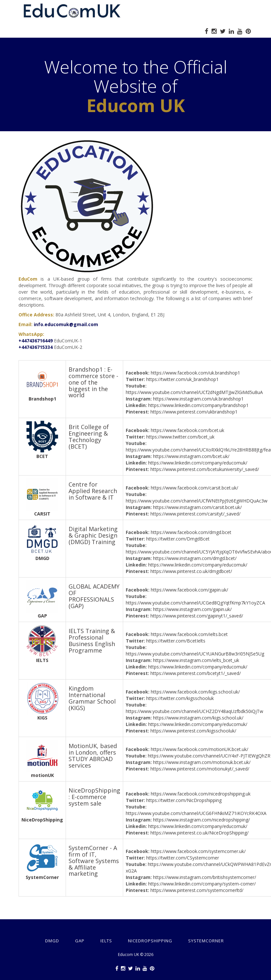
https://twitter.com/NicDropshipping (184, 800)
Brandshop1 (42, 399)
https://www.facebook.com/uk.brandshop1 (195, 373)
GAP (42, 616)
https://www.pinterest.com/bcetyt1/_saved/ (196, 673)
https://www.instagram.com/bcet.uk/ (191, 456)
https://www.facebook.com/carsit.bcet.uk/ (194, 488)
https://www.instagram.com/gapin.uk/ (192, 609)
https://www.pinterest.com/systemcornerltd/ (197, 890)
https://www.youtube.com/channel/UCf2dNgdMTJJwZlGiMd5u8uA (194, 392)
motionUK (42, 775)
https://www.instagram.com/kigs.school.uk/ (198, 718)
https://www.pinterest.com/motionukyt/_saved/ (200, 769)
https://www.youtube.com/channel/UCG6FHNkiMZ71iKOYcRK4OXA (196, 813)
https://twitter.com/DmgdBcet (178, 539)
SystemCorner (42, 877)
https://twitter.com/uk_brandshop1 (182, 379)
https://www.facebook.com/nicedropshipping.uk (201, 794)
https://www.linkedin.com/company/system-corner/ (202, 884)
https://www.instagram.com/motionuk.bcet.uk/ (202, 762)
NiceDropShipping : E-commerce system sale (94, 797)
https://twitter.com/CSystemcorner (183, 858)
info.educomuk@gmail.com (66, 324)
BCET (42, 456)
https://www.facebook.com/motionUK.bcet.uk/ (200, 749)
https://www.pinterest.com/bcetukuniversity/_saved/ (205, 469)
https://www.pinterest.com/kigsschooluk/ (193, 731)
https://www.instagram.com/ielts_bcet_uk (196, 660)
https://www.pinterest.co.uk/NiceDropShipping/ (200, 833)
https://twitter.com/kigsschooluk (180, 698)
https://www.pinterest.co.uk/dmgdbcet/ (191, 571)
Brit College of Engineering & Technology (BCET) (89, 436)
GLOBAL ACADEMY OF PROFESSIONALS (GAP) (94, 596)
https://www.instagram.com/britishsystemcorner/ (205, 877)
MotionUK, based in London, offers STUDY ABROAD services (93, 755)
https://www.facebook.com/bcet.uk (187, 430)
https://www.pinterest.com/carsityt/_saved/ (195, 514)
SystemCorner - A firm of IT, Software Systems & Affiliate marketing (94, 861)
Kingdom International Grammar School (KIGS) (92, 698)
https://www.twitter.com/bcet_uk (180, 437)
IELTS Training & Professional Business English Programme (92, 640)
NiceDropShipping (42, 820)
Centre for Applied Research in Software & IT (93, 491)
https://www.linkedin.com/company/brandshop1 (198, 405)
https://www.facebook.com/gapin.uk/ (189, 590)
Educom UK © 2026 (136, 955)
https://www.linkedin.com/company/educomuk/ (198, 463)
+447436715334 (36, 347)
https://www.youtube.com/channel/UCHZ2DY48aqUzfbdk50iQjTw (194, 711)
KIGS (42, 718)
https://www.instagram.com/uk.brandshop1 (198, 399)
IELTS (42, 660)
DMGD (42, 558)
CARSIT (42, 514)
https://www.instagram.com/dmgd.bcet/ (195, 558)
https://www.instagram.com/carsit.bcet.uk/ (197, 507)
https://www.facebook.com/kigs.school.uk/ (195, 692)
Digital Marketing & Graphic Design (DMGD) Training (93, 535)
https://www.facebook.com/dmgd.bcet (191, 532)
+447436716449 (36, 341)
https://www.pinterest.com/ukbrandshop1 (194, 412)
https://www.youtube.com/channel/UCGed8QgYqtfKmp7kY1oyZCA (195, 603)
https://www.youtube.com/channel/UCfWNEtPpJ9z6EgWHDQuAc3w (197, 501)
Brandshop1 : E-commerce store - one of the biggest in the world (93, 382)
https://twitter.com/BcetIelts (176, 641)
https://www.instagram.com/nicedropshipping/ (201, 820)
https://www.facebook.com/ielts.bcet (189, 634)
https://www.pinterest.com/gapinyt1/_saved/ (197, 616)
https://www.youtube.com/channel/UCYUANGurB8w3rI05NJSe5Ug (195, 654)
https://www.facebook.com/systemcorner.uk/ (198, 851)
